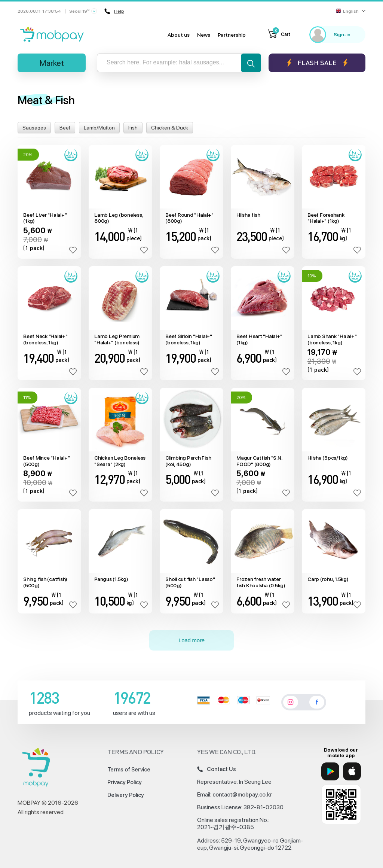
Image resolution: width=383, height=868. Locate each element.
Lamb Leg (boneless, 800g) (119, 218)
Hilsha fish (248, 215)
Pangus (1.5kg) (111, 579)
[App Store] (352, 771)
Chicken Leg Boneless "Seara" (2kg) (120, 461)
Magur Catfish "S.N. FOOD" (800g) (259, 461)
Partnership (232, 35)
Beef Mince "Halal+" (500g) (46, 461)
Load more (191, 640)
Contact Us (217, 769)
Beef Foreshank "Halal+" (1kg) (326, 218)
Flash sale (317, 63)
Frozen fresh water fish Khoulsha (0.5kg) (261, 582)
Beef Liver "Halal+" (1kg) (45, 218)
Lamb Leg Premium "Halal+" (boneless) (117, 339)
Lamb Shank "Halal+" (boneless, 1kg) (332, 339)
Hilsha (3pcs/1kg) (328, 458)
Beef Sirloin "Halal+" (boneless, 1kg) (189, 339)
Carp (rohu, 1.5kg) (328, 579)
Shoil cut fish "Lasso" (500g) (190, 582)
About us (179, 35)
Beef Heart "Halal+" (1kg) (259, 339)
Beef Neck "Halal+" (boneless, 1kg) (45, 339)
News (204, 35)
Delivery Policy (126, 795)
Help (114, 11)
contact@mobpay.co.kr (242, 795)
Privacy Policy (125, 782)
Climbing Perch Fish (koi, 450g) (188, 461)
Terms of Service (129, 770)
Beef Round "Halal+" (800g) (189, 218)
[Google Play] (330, 771)
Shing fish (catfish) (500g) (45, 582)
